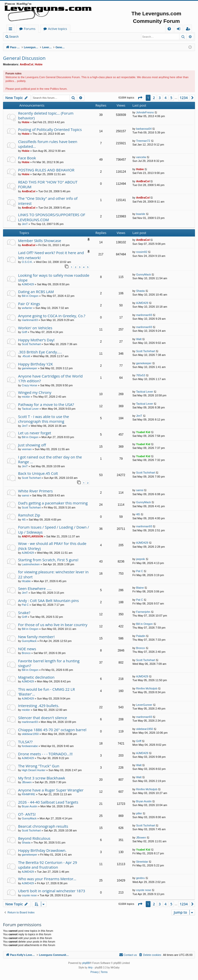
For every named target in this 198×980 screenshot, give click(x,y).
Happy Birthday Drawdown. (42, 850)
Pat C (140, 571)
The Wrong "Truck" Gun (39, 766)
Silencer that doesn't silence (43, 718)
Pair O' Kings (29, 304)
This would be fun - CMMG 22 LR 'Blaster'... (46, 692)
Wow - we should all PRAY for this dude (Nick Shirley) (52, 546)
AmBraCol (27, 64)
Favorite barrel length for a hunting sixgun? (49, 663)
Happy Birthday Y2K (35, 364)
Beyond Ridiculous (34, 838)
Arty (90, 968)
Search (14, 37)
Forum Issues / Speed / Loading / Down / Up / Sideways (54, 529)
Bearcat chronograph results (43, 826)
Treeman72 (143, 141)
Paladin (141, 636)
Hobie (39, 64)
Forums (79, 29)
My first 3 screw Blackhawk (42, 778)
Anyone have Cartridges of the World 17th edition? (50, 378)
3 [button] (160, 98)
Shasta (140, 291)
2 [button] (154, 98)
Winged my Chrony (35, 392)
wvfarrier (27, 308)
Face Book (27, 158)
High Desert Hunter (34, 770)
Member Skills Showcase (40, 241)
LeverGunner (144, 705)
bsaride (141, 214)
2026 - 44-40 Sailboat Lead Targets (48, 802)
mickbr (26, 397)
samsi (26, 495)
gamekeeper (30, 368)
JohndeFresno (145, 112)
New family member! (36, 637)
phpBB (86, 963)
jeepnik (141, 559)
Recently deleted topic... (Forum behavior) (46, 115)
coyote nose (29, 895)
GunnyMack (144, 274)
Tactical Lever (145, 392)
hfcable (26, 581)
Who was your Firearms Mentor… (47, 879)
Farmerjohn (143, 612)
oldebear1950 (30, 734)
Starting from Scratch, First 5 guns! (48, 560)
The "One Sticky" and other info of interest (48, 201)
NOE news (27, 649)
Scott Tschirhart (31, 344)
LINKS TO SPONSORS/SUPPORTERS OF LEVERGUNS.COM (52, 217)
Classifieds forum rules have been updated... (48, 144)
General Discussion (24, 58)
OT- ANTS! (27, 814)
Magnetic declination (36, 677)
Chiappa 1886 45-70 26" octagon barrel (52, 730)
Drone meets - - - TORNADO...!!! (45, 754)
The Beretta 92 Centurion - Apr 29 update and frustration (48, 865)
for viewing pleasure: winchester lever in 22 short (53, 574)
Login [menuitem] (180, 30)
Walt (139, 339)
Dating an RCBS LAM (36, 292)
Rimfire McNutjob (147, 688)
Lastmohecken (31, 564)
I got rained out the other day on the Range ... (50, 459)
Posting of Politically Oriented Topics (50, 129)
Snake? (24, 613)
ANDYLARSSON (33, 536)
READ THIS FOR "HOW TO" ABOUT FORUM (48, 184)
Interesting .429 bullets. (39, 706)
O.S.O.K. (27, 262)
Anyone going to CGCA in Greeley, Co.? (52, 316)
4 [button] (166, 98)
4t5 (24, 520)
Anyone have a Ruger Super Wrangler (51, 790)
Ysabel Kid (143, 432)
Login (30, 37)
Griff (24, 332)
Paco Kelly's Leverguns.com (40, 29)
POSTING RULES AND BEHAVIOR (46, 170)
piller (139, 813)
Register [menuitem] (189, 30)
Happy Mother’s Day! (36, 340)
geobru (140, 878)
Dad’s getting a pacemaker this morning (53, 503)
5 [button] (171, 98)
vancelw (141, 157)
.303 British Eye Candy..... (40, 352)
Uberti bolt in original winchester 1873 (52, 891)
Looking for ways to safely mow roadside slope (54, 278)
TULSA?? (25, 742)
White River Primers (35, 491)
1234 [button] (184, 98)
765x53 (141, 375)
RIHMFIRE (29, 794)
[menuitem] (169, 29)
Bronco (26, 653)
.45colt (26, 356)
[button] (140, 98)
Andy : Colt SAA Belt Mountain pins (48, 600)
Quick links (11, 30)
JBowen (27, 782)
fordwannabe (30, 746)
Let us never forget (35, 433)
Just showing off (32, 445)
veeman (27, 449)
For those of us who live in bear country (53, 625)
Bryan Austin (30, 806)
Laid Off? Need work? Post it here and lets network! (51, 255)
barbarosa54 (144, 129)
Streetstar (142, 862)
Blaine (140, 588)
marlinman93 (30, 320)
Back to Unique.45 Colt (38, 473)
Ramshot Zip (29, 515)
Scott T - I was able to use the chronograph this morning (44, 419)
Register (46, 37)
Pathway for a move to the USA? (46, 404)
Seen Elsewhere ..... (35, 588)
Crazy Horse (30, 385)
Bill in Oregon (30, 296)
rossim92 (142, 252)
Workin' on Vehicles (35, 328)
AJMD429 (28, 284)
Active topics (107, 29)
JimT (25, 224)
